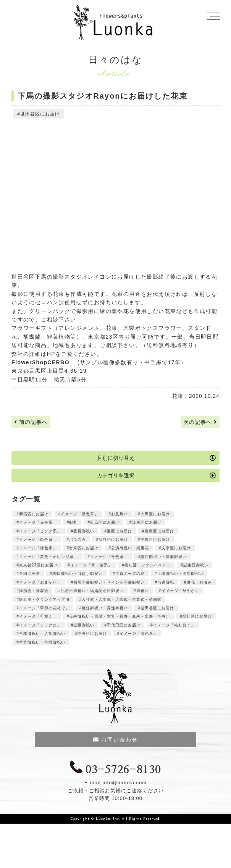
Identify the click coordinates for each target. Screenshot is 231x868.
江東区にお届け (147, 522)
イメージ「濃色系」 (80, 514)
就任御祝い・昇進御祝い (105, 608)
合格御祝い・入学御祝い (42, 634)
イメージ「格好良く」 (174, 625)
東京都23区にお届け (38, 565)
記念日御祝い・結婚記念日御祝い (92, 591)
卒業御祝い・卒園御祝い (42, 642)
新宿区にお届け (34, 514)
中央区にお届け (92, 634)
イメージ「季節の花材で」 (44, 608)
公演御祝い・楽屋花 (130, 548)
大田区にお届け (155, 514)
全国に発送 (30, 574)
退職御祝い (84, 625)
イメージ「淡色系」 (138, 634)
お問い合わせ (115, 740)
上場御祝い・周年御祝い (180, 574)
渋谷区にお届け (113, 539)
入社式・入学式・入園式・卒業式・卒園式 (122, 599)
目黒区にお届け (105, 522)
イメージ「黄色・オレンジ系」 (48, 557)
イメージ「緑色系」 (38, 548)
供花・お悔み (199, 582)
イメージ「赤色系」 (38, 522)
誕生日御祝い (196, 565)
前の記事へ (31, 422)
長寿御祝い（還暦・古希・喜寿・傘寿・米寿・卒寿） (120, 616)
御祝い (143, 591)
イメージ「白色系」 (38, 539)
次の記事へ (200, 422)
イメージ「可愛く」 (38, 616)
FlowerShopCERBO (43, 362)
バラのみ (78, 539)
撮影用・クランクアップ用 (44, 599)
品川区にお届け (197, 616)
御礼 (73, 522)
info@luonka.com (124, 783)
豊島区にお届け (159, 531)
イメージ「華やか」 (180, 591)
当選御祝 (166, 582)
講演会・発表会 (34, 591)
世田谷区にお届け (40, 114)
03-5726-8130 (115, 770)
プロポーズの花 (130, 574)
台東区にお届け (84, 548)
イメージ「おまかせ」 (40, 582)
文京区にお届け (176, 548)
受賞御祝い (84, 531)
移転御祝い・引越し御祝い (78, 574)
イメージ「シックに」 (40, 625)
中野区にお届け (155, 539)
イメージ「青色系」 (109, 557)
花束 (178, 396)
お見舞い (120, 514)
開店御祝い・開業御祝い (164, 557)
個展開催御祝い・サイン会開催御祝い (109, 582)
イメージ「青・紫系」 (91, 565)
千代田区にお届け (124, 625)
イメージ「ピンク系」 (40, 531)
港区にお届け (120, 531)
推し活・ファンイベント (148, 565)
